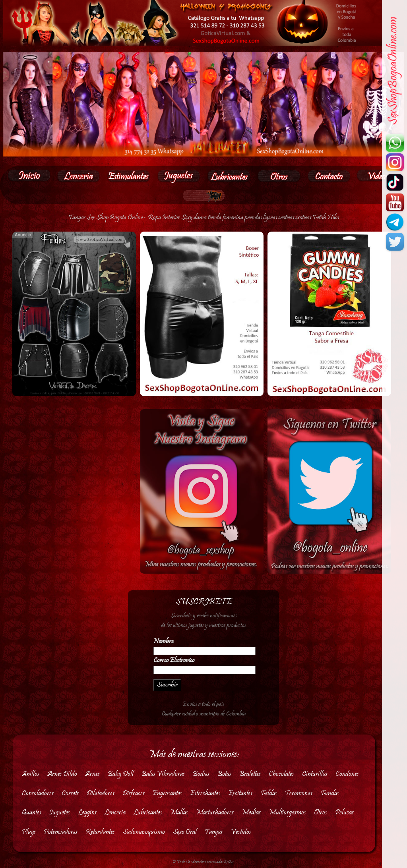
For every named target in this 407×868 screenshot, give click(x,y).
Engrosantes (167, 794)
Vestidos (241, 832)
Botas (224, 774)
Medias (251, 813)
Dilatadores (101, 794)
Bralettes (250, 774)
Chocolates (281, 774)
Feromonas (299, 794)
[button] (78, 176)
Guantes (32, 813)
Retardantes (100, 832)
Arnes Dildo (62, 774)
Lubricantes (148, 813)
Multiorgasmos (287, 813)
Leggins (87, 813)
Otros (321, 813)
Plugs (29, 832)
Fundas (330, 794)
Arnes (92, 774)
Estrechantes (205, 794)
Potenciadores (61, 832)
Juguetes (60, 813)
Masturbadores (215, 813)
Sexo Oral (185, 832)
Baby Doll (121, 774)
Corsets (70, 794)
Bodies (201, 774)
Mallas (179, 813)
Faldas (269, 794)
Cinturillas (315, 774)
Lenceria (115, 813)
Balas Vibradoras (163, 774)
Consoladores (38, 794)
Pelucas (344, 813)
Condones (347, 774)
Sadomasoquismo (144, 832)
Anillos (31, 774)
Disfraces (134, 794)
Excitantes (240, 794)
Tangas (214, 832)
